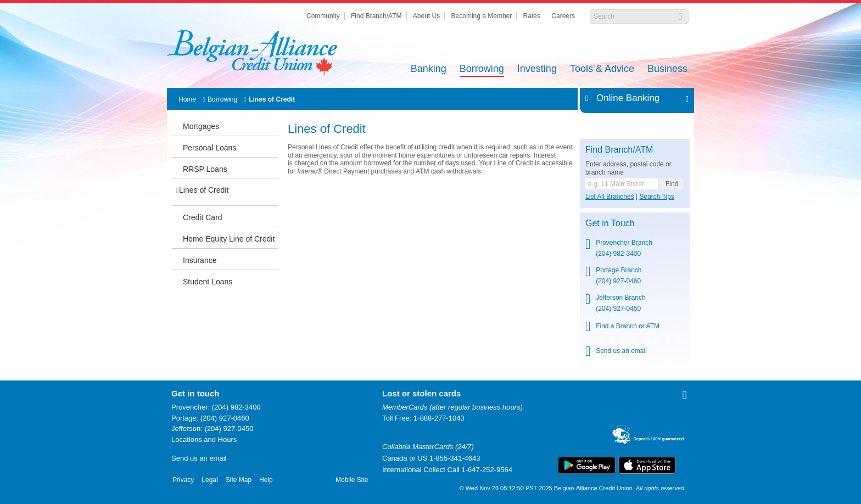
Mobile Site (352, 480)
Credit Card (203, 217)
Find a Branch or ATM (628, 326)
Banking (429, 69)
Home (187, 99)
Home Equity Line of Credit (229, 239)
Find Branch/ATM (376, 16)
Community (323, 16)
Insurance (200, 260)
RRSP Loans (205, 169)
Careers (563, 16)
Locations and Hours (204, 439)
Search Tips (657, 197)
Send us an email (621, 351)
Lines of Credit (272, 99)
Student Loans (208, 282)
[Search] (633, 16)
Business (667, 69)
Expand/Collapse (684, 98)
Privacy (183, 480)
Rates (532, 16)
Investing (537, 69)
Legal (209, 480)
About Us (426, 16)
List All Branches (610, 197)
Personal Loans (209, 148)
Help (266, 480)
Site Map (239, 480)
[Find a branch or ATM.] (622, 184)
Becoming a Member (482, 16)
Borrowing (482, 69)
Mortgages (201, 126)
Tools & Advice (602, 69)
